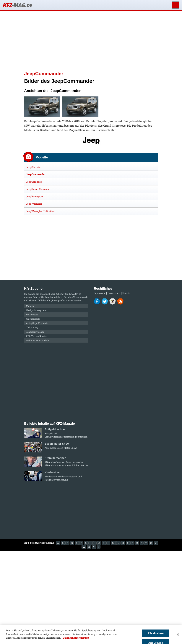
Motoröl (30, 306)
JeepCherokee (34, 167)
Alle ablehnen (156, 633)
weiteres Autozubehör (38, 340)
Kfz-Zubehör (47, 297)
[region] (91, 635)
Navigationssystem (36, 310)
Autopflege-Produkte (37, 323)
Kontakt (126, 293)
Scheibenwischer (35, 332)
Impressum (100, 293)
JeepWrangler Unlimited (40, 211)
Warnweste (32, 314)
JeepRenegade (34, 196)
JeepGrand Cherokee (38, 189)
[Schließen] (178, 635)
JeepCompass (34, 182)
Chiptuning (32, 327)
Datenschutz (114, 293)
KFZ (17, 5)
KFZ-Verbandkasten (37, 336)
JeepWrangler (34, 204)
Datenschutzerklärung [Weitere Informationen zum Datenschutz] (76, 638)
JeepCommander (36, 174)
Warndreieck (33, 319)
